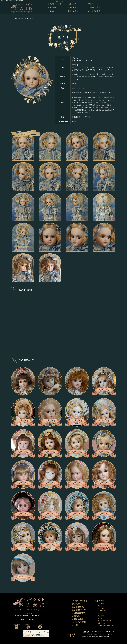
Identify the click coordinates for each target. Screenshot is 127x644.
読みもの (76, 604)
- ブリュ (99, 606)
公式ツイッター (40, 627)
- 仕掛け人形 (101, 623)
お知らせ (51, 11)
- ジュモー (100, 604)
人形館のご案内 (94, 8)
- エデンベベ (101, 609)
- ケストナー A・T (103, 618)
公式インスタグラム (16, 627)
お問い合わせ (73, 11)
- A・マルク (101, 611)
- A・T (99, 614)
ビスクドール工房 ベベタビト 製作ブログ (36, 634)
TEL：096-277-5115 (120, 1)
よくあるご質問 (94, 11)
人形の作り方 (73, 8)
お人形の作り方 (79, 610)
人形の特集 (52, 8)
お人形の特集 (78, 607)
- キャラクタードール (104, 621)
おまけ (75, 626)
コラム (91, 4)
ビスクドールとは (55, 4)
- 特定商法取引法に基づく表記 (105, 626)
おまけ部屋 (73, 634)
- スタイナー (101, 616)
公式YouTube (28, 627)
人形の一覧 (72, 4)
